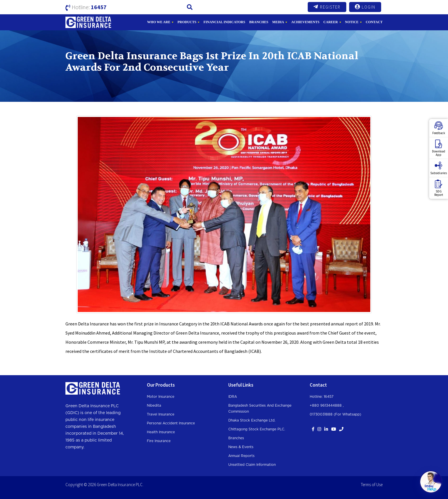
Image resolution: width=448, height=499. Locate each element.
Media (278, 22)
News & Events (241, 447)
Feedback (439, 128)
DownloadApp (439, 148)
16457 (99, 7)
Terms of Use (372, 485)
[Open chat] (431, 482)
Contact (374, 22)
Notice (352, 22)
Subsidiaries (439, 168)
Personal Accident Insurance (171, 423)
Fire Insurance (159, 441)
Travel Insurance (161, 414)
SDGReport (439, 188)
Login (365, 7)
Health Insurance (161, 432)
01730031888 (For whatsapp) (335, 414)
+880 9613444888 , (327, 405)
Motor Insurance (161, 397)
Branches (259, 22)
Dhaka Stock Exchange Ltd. (252, 420)
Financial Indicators (224, 22)
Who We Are (159, 22)
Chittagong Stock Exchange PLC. (257, 429)
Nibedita (154, 405)
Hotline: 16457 (322, 397)
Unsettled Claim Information (252, 465)
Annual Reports (241, 456)
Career (331, 22)
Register (327, 7)
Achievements (305, 22)
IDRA (233, 397)
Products (187, 22)
